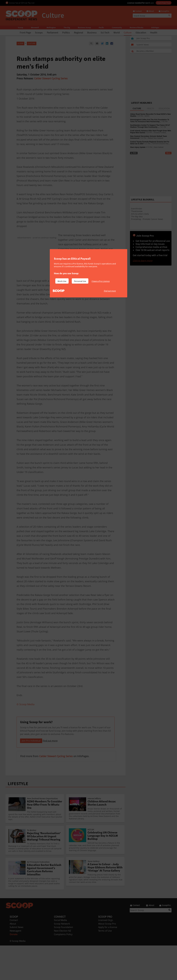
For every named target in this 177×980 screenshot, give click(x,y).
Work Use (62, 281)
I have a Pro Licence (101, 281)
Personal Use (80, 281)
